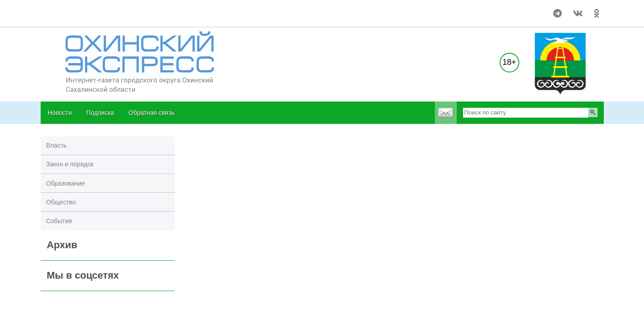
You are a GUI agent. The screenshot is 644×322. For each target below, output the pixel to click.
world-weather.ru (61, 9)
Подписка (100, 113)
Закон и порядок (70, 164)
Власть (56, 145)
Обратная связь (152, 113)
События (59, 221)
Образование (65, 183)
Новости (60, 113)
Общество (61, 202)
